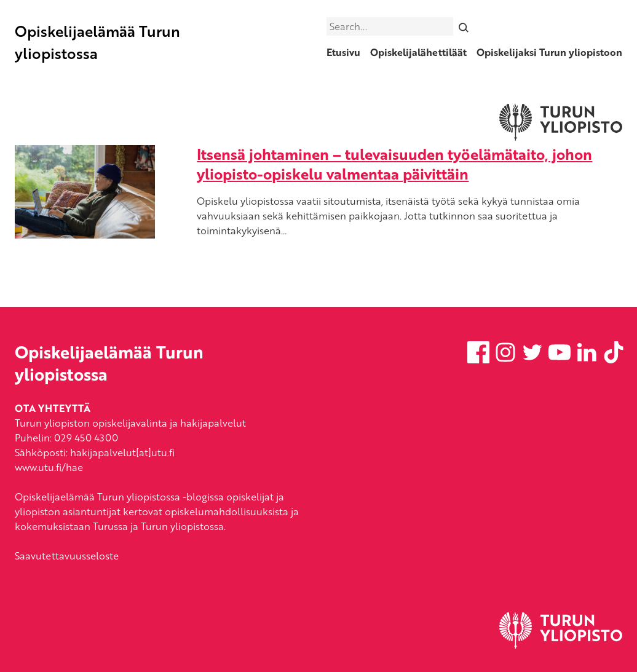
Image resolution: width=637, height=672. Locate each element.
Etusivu (343, 52)
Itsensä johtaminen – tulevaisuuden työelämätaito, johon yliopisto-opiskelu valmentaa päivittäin (394, 164)
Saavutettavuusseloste (67, 556)
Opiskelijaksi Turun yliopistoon (549, 52)
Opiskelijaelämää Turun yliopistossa (97, 42)
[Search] (464, 26)
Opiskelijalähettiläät (418, 52)
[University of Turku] (561, 645)
